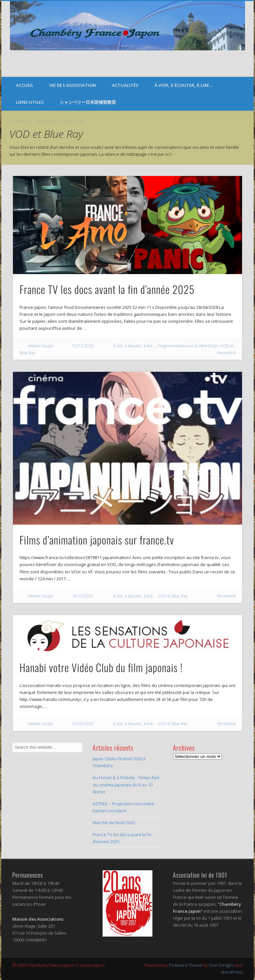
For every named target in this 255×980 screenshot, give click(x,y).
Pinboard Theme (186, 965)
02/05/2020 (83, 724)
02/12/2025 (83, 346)
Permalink (226, 353)
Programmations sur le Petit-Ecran (188, 346)
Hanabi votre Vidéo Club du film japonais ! (101, 667)
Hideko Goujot (40, 346)
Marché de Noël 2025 (114, 823)
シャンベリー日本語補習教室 (88, 102)
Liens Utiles (30, 102)
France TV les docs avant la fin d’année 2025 (107, 289)
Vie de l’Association (73, 85)
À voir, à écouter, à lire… (183, 85)
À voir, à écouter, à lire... (134, 346)
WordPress (232, 972)
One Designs (221, 965)
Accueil (25, 85)
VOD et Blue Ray (173, 596)
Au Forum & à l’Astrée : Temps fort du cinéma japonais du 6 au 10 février (126, 784)
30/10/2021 (83, 596)
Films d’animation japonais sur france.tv (97, 540)
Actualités (125, 85)
